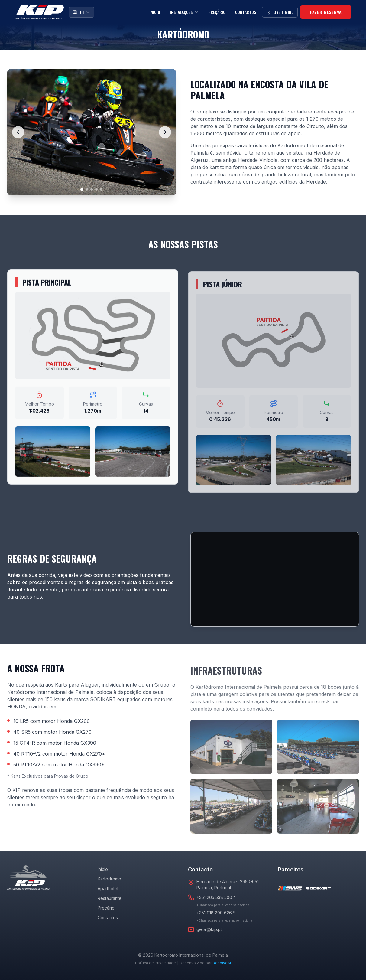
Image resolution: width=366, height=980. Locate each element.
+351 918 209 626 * (216, 913)
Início (155, 12)
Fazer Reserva (326, 12)
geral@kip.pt (209, 929)
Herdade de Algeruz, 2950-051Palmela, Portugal (228, 885)
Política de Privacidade (155, 963)
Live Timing (280, 12)
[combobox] (81, 12)
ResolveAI (222, 963)
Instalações (184, 12)
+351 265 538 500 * (216, 897)
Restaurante (110, 898)
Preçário (217, 12)
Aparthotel (108, 889)
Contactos (246, 12)
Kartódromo (109, 879)
